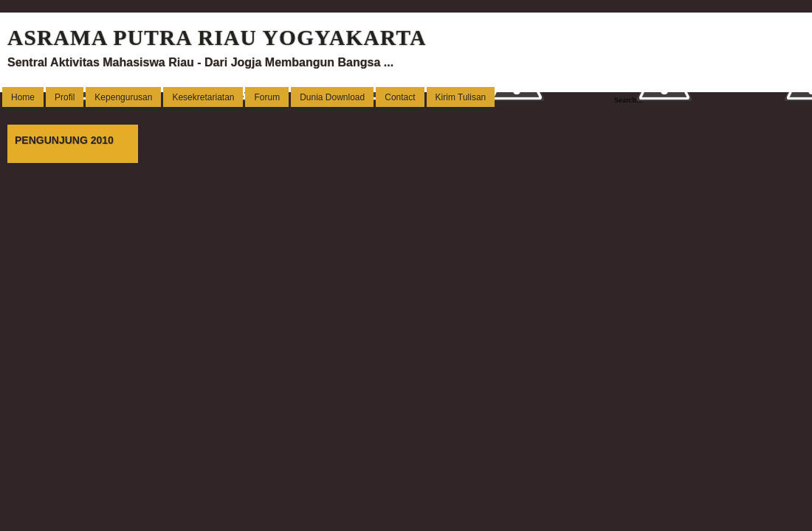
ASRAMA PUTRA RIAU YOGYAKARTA (217, 38)
